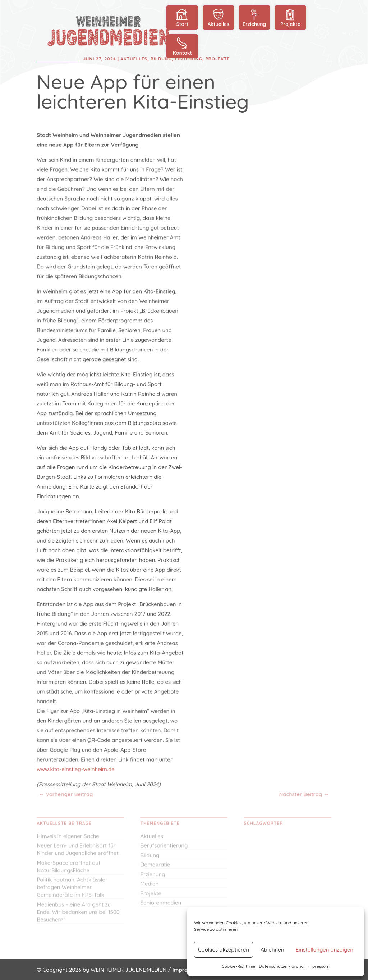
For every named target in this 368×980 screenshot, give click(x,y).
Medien (149, 887)
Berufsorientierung (164, 849)
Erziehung (254, 17)
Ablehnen (272, 950)
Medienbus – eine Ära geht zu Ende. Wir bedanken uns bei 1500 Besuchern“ (78, 915)
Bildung (150, 858)
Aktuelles (218, 17)
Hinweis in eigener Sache (68, 839)
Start (182, 17)
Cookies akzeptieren (224, 950)
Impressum (318, 966)
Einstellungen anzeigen (325, 950)
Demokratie (155, 868)
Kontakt (182, 46)
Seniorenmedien (161, 906)
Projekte (290, 17)
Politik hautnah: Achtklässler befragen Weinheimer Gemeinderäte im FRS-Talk (72, 890)
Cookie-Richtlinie (239, 966)
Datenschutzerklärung (281, 966)
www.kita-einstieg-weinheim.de (76, 767)
